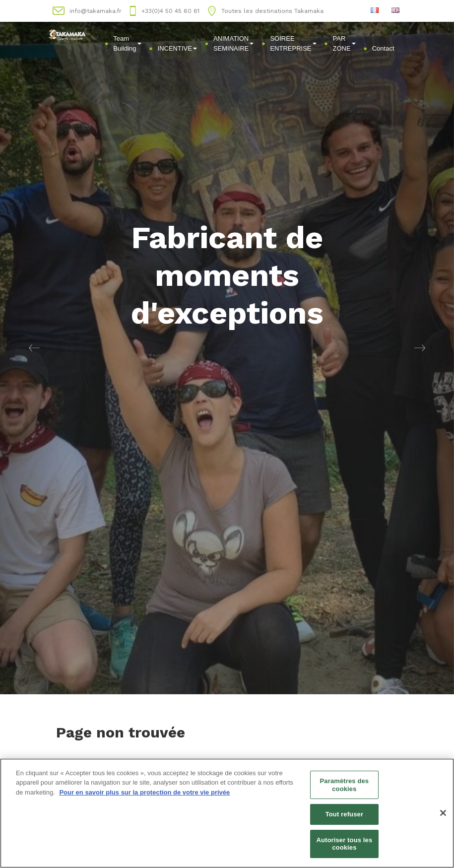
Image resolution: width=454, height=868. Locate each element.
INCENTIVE (177, 48)
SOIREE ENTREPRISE (293, 43)
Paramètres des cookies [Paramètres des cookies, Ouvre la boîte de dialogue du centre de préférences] (345, 785)
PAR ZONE (344, 43)
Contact (383, 48)
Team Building (127, 43)
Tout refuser (344, 814)
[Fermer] (443, 813)
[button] (34, 347)
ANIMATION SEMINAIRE (234, 43)
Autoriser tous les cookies (344, 844)
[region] (227, 813)
